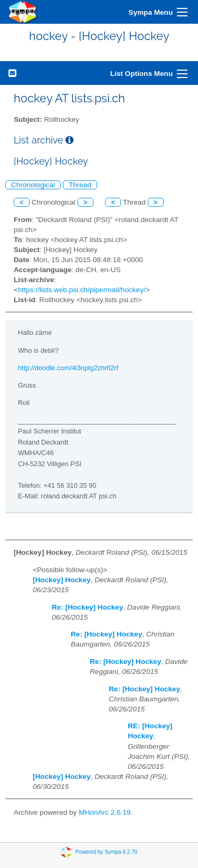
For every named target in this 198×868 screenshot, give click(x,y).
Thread (80, 185)
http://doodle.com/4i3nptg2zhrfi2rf (68, 368)
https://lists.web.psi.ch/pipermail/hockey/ (82, 290)
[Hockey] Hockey (62, 580)
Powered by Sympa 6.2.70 (106, 852)
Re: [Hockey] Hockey (87, 607)
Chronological (33, 185)
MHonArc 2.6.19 (105, 812)
